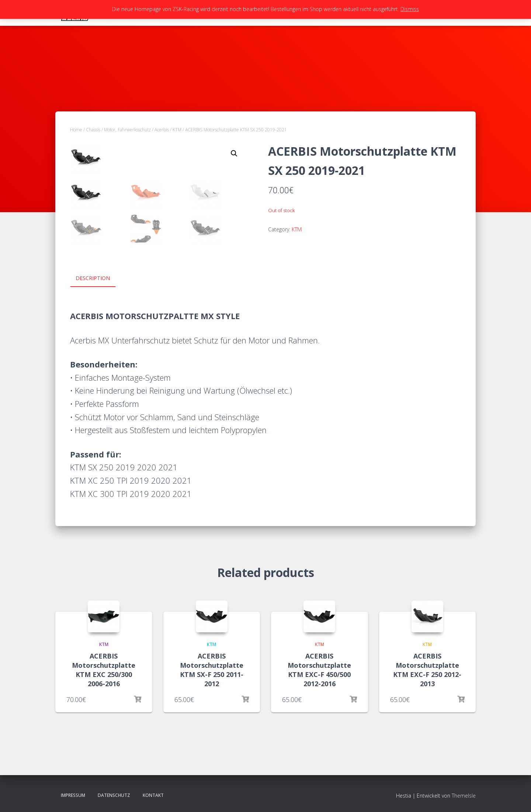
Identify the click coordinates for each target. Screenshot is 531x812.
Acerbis (162, 130)
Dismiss (410, 9)
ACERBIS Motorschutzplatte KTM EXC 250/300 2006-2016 (104, 670)
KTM (177, 130)
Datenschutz (114, 795)
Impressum (73, 795)
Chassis (93, 130)
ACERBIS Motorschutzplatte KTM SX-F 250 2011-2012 (212, 670)
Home (76, 130)
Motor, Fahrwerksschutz (127, 130)
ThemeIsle (464, 796)
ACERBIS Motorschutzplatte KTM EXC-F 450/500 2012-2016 (319, 670)
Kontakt (153, 795)
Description (93, 278)
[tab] (98, 279)
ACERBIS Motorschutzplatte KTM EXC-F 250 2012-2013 (427, 670)
